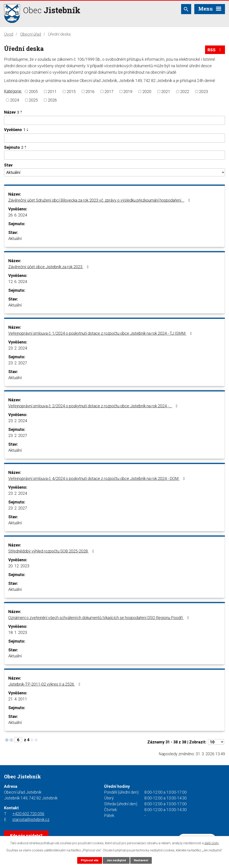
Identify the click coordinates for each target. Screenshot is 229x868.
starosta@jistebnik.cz (31, 819)
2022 (185, 92)
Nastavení (141, 860)
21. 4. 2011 (18, 699)
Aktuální (15, 239)
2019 (128, 92)
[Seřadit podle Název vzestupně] (21, 111)
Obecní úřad (31, 34)
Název (12, 112)
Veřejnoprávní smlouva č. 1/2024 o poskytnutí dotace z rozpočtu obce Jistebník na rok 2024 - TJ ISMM (101, 333)
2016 (90, 92)
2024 (15, 100)
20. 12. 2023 (19, 566)
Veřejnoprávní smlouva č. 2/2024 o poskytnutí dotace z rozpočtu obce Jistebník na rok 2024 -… (94, 406)
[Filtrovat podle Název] (114, 120)
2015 (71, 92)
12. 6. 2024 (18, 282)
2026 (52, 100)
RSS (215, 50)
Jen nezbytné (116, 860)
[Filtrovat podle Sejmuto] (114, 155)
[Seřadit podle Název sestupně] (21, 113)
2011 (52, 92)
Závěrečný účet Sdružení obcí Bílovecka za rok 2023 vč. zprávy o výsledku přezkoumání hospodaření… (100, 200)
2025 (33, 100)
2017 (109, 92)
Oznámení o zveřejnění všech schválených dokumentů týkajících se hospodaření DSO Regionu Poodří (100, 618)
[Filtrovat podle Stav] (114, 172)
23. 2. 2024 (18, 348)
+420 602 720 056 (28, 814)
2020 (147, 92)
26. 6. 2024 (18, 215)
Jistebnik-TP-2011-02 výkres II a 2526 (45, 684)
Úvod (9, 34)
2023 (203, 92)
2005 (33, 92)
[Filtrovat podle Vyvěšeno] (114, 138)
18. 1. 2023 (18, 632)
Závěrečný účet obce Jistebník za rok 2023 (49, 267)
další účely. (212, 843)
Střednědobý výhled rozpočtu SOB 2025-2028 (52, 551)
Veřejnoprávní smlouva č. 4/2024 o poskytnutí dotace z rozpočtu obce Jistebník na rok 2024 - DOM (97, 478)
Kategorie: (13, 91)
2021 (166, 92)
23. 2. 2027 (18, 363)
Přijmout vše (90, 860)
